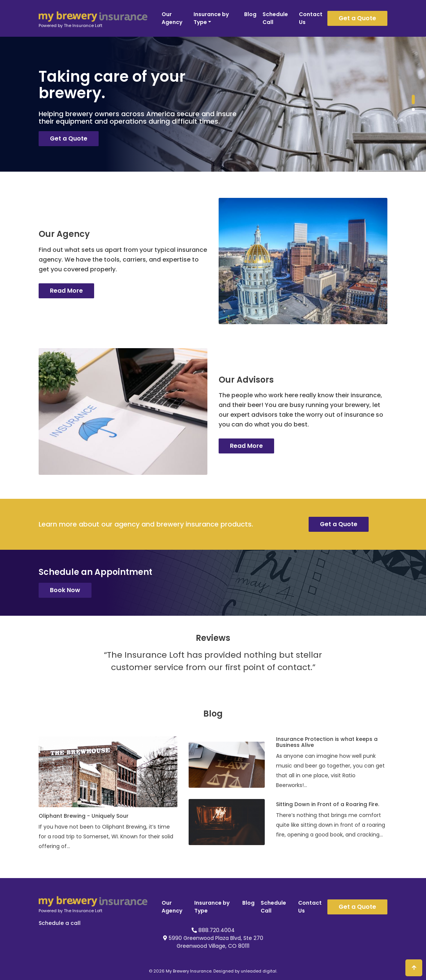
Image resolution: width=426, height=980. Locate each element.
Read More (66, 291)
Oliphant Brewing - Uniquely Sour (84, 816)
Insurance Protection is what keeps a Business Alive (327, 742)
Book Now (65, 590)
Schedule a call (60, 923)
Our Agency (172, 18)
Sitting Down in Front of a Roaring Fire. (328, 804)
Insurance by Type (211, 18)
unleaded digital (259, 971)
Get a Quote (357, 18)
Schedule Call (275, 18)
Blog (250, 14)
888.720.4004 (213, 930)
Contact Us (311, 18)
